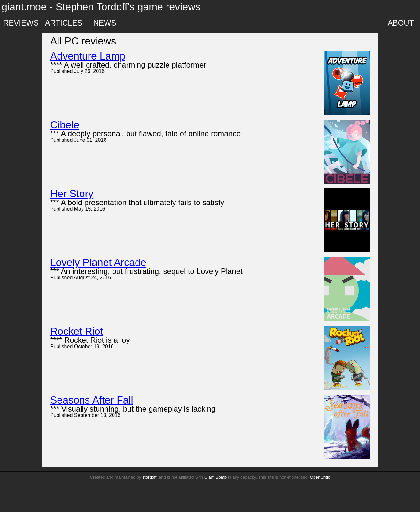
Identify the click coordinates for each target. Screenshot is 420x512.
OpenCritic (320, 477)
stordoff (149, 477)
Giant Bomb (215, 477)
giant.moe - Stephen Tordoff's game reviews (101, 7)
